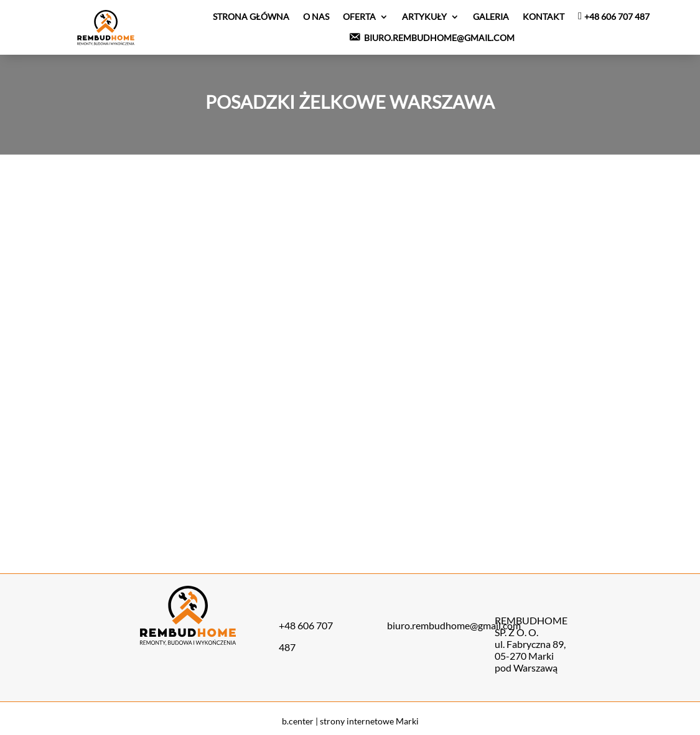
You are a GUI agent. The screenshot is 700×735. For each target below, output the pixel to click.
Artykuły (424, 16)
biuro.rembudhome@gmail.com (454, 625)
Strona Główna (251, 16)
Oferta (359, 16)
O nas (316, 16)
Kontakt (544, 16)
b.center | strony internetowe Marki (350, 721)
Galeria (491, 16)
